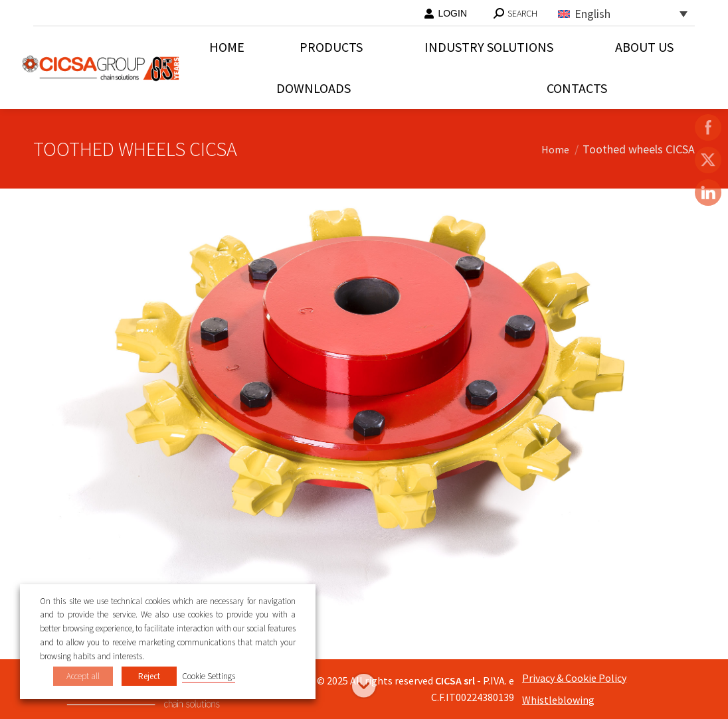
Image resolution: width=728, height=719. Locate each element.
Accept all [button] (83, 676)
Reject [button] (149, 676)
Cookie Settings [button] (209, 676)
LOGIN (445, 13)
